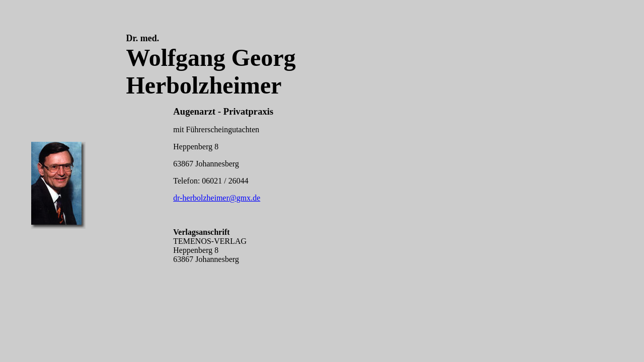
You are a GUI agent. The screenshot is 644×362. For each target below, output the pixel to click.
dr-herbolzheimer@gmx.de (217, 198)
